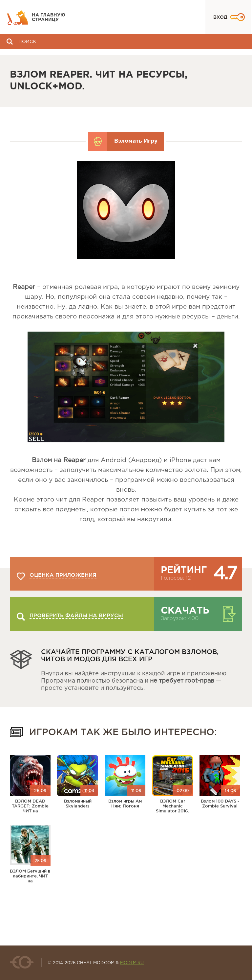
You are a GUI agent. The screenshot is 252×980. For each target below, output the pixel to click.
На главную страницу (49, 17)
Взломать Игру (136, 141)
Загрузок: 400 (180, 619)
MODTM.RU (132, 963)
